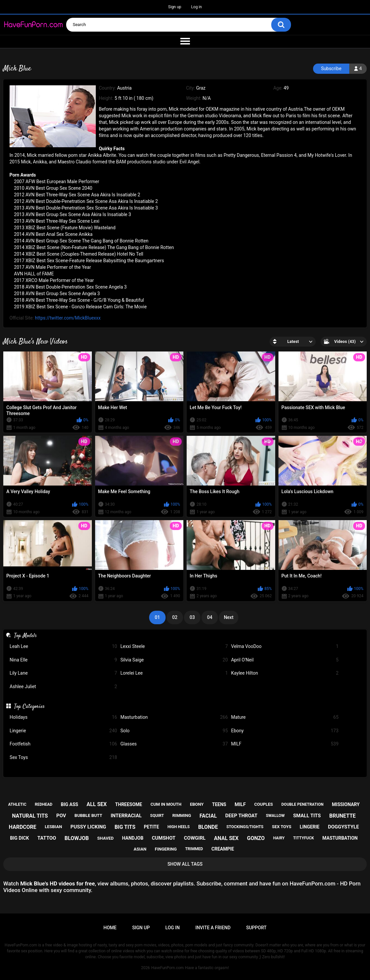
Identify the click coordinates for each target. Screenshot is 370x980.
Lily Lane (63, 673)
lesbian (53, 827)
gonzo (256, 838)
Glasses (174, 744)
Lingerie (63, 731)
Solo (174, 731)
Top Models (26, 636)
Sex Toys (63, 757)
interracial (126, 816)
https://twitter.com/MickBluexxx (68, 318)
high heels (179, 827)
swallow (275, 816)
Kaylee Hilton (285, 673)
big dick (20, 838)
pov (61, 816)
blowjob (77, 838)
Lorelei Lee (174, 673)
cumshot (164, 838)
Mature (285, 717)
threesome (129, 804)
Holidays (63, 717)
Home (110, 928)
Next (229, 617)
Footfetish (63, 744)
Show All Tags (185, 864)
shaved (105, 838)
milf (240, 804)
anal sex (226, 838)
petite (151, 827)
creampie (223, 849)
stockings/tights (245, 827)
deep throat (241, 816)
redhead (44, 804)
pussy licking (88, 827)
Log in (197, 7)
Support (256, 928)
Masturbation (174, 717)
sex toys (282, 827)
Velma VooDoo (285, 646)
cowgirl (195, 838)
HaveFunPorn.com (167, 968)
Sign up (175, 7)
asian (140, 849)
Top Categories (29, 707)
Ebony (285, 731)
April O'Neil (285, 660)
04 (210, 617)
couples (264, 804)
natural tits (30, 816)
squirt (157, 816)
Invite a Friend (213, 928)
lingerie (310, 827)
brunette (342, 816)
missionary (346, 804)
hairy (279, 838)
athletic (17, 804)
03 (192, 617)
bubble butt (88, 815)
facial (208, 816)
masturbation (340, 838)
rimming (182, 815)
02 (175, 617)
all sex (97, 804)
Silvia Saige (174, 660)
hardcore (23, 827)
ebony (197, 804)
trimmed (194, 849)
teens (219, 804)
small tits (307, 816)
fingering (166, 849)
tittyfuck (303, 838)
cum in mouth (166, 804)
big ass (70, 804)
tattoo (47, 838)
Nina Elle (63, 660)
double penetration (303, 804)
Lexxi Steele (174, 646)
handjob (133, 838)
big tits (125, 827)
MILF (285, 744)
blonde (208, 827)
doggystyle (343, 827)
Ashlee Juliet (63, 687)
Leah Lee (63, 646)
